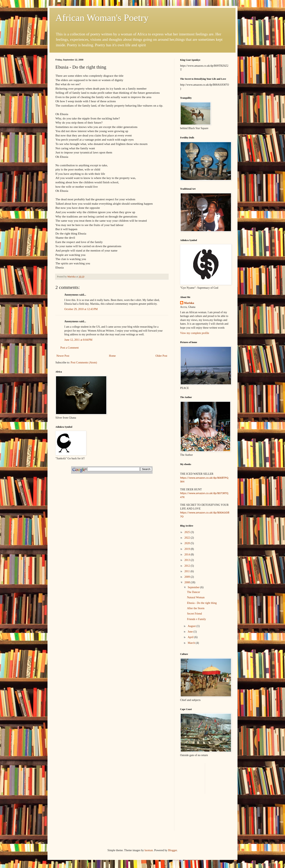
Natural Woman (196, 597)
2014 (188, 555)
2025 (188, 532)
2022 (188, 538)
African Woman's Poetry (102, 18)
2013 (188, 560)
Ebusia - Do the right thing (202, 603)
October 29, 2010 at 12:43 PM (81, 309)
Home (112, 356)
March (192, 643)
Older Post (161, 356)
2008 (188, 582)
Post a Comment (70, 348)
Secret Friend (194, 614)
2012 (188, 566)
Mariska (189, 303)
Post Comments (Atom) (84, 363)
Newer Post (63, 356)
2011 (188, 571)
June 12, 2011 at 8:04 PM (78, 340)
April (191, 637)
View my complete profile (195, 333)
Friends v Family (197, 619)
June (190, 632)
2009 (188, 577)
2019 (188, 549)
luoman (149, 850)
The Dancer (194, 592)
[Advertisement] (203, 769)
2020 (188, 543)
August (192, 626)
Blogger (172, 850)
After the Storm (196, 608)
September (194, 587)
